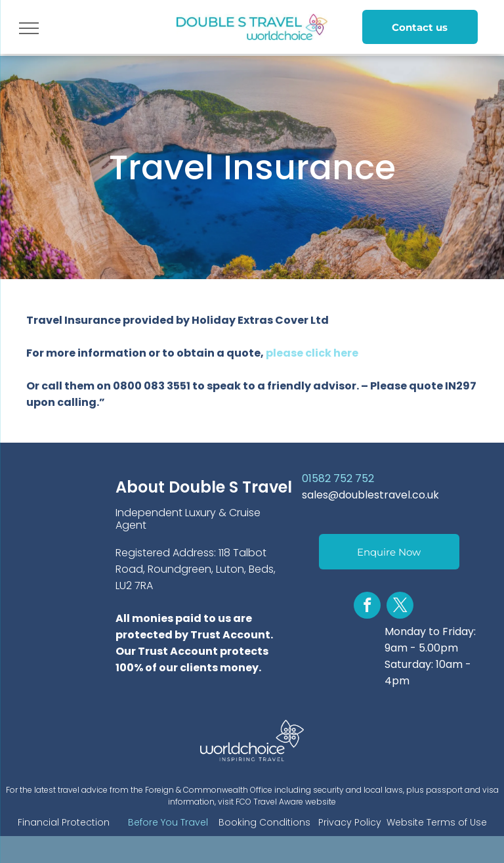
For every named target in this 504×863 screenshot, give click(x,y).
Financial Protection (64, 822)
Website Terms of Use (437, 822)
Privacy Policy (350, 822)
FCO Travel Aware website (286, 802)
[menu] (29, 28)
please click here (312, 353)
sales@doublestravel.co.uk (370, 495)
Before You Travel (168, 822)
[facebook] (367, 607)
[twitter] (400, 607)
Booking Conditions (264, 822)
